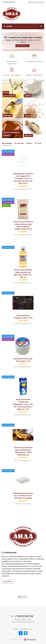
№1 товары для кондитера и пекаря (23, 37)
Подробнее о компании (22, 46)
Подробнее (8, 581)
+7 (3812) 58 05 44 (8, 2)
